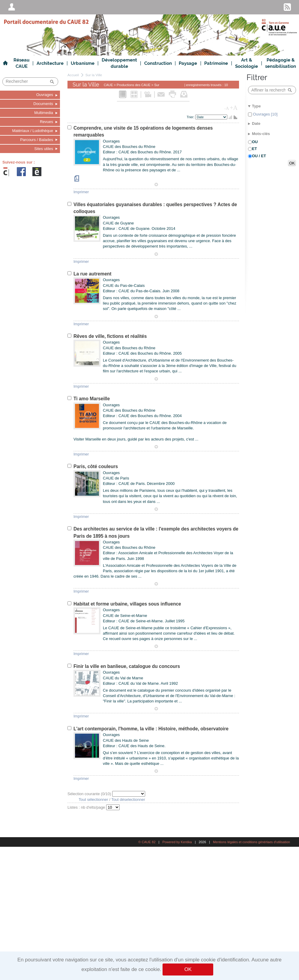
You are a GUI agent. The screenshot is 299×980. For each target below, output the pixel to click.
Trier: (191, 117)
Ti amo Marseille (92, 399)
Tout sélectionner (93, 800)
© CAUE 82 (147, 842)
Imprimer (81, 192)
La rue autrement (93, 274)
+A (234, 108)
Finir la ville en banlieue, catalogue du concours (127, 666)
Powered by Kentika (177, 842)
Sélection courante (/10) (90, 794)
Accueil (73, 75)
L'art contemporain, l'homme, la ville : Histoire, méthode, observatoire (151, 729)
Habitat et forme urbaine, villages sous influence (127, 604)
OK (188, 969)
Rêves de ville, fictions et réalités (110, 336)
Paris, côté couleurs (96, 466)
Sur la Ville (94, 75)
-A (227, 108)
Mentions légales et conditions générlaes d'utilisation (251, 842)
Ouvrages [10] (265, 114)
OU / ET (259, 156)
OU (255, 142)
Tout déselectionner (128, 800)
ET (254, 149)
